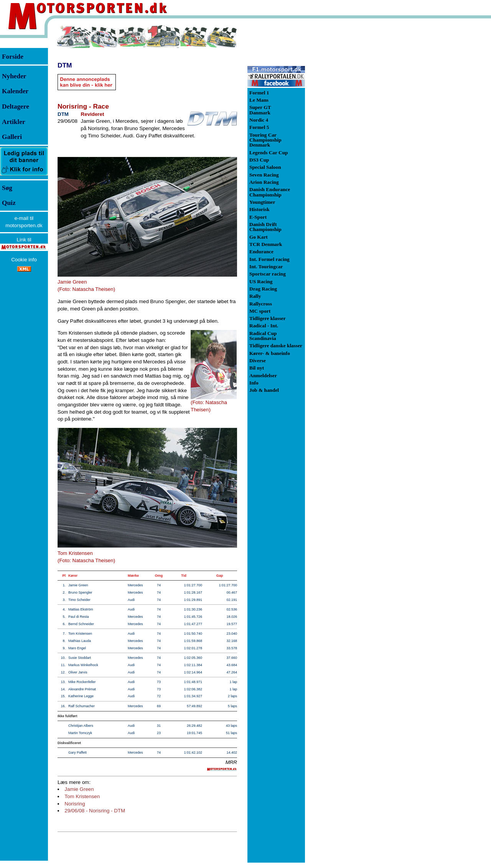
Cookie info (24, 260)
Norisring (75, 804)
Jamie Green (79, 789)
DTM (65, 65)
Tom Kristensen (82, 796)
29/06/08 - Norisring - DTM (95, 811)
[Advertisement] (345, 140)
